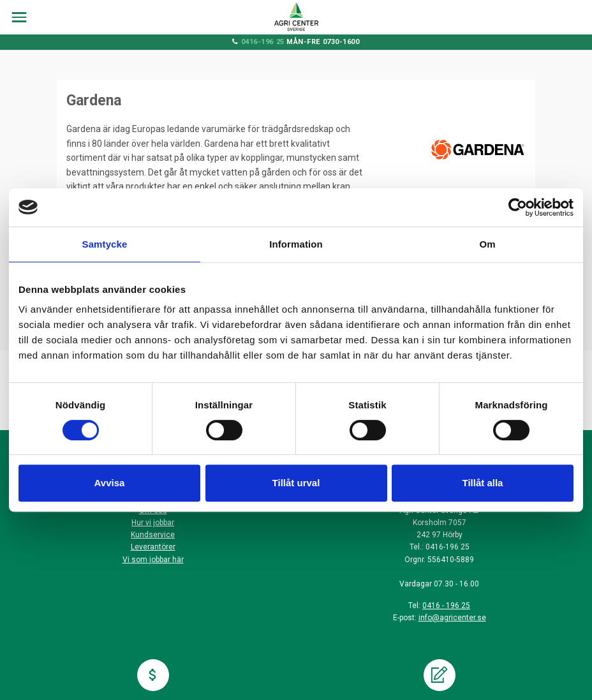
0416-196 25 (263, 42)
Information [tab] (296, 244)
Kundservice (153, 535)
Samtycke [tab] (105, 244)
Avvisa (110, 483)
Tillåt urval (296, 483)
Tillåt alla (483, 483)
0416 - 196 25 (446, 606)
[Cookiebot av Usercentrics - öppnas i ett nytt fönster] (518, 207)
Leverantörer (153, 547)
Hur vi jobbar (153, 523)
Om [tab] (487, 244)
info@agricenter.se (452, 618)
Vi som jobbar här (153, 560)
